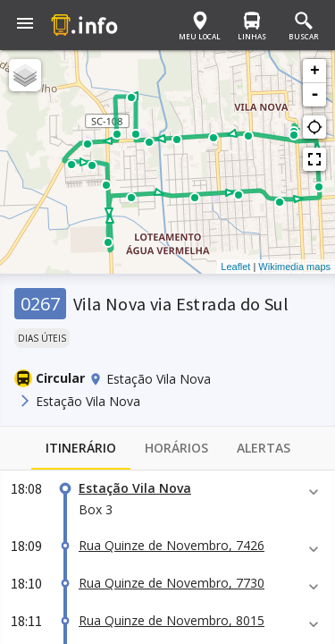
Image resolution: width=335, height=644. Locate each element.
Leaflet (235, 267)
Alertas (264, 448)
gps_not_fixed (314, 127)
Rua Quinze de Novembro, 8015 (172, 620)
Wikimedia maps (294, 267)
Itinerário (81, 448)
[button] (25, 25)
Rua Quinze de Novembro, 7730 (172, 583)
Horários (176, 448)
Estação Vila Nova (135, 488)
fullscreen (314, 159)
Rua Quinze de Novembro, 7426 (172, 545)
